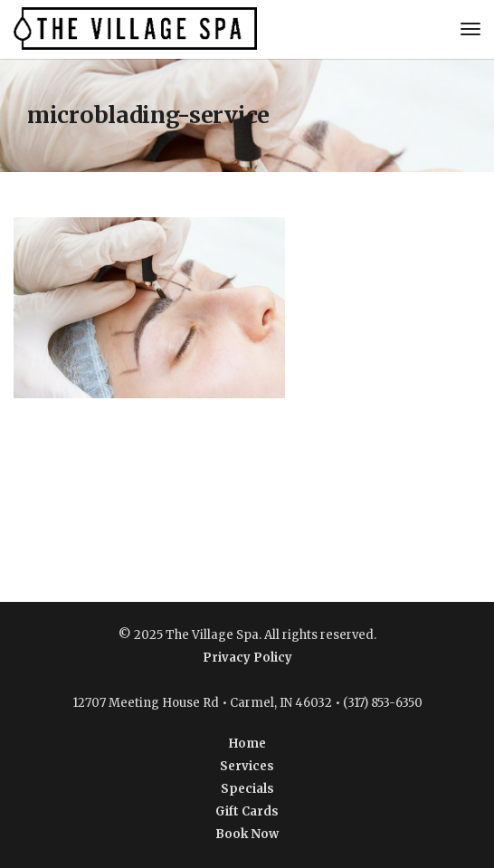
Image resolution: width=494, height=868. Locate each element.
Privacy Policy (247, 658)
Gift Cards (247, 811)
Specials (247, 789)
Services (247, 766)
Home (247, 744)
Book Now (247, 834)
